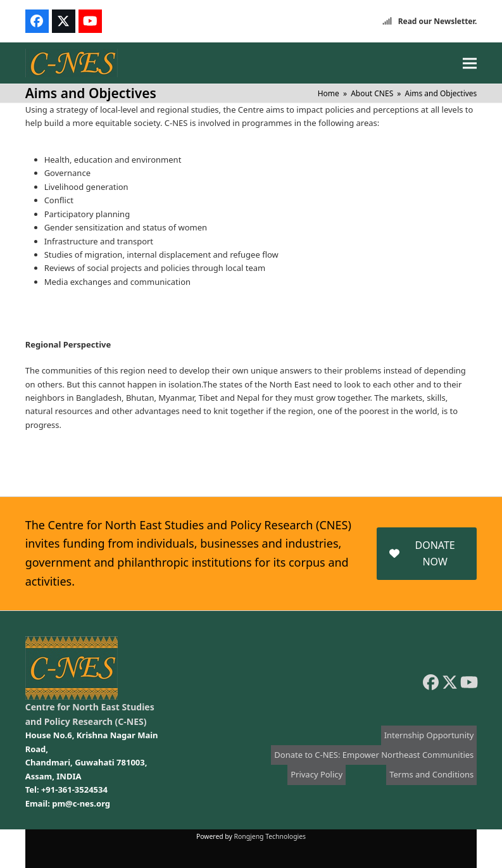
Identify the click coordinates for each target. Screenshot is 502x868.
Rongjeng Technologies (270, 836)
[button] (470, 63)
